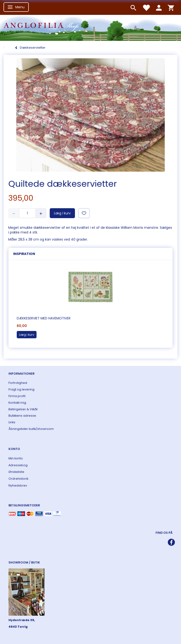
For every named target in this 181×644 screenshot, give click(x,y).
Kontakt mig (17, 403)
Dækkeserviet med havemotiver (44, 318)
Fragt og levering (21, 389)
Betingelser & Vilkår (23, 409)
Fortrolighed (18, 383)
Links (12, 422)
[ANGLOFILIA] (90, 27)
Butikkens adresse (22, 416)
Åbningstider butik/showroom (31, 429)
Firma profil (17, 396)
